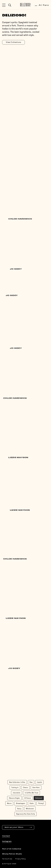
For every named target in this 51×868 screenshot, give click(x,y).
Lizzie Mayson (18, 458)
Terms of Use (7, 859)
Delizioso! (26, 5)
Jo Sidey (16, 269)
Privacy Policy (21, 859)
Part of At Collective (12, 849)
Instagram (7, 841)
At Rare (42, 5)
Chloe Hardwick (20, 219)
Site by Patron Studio (12, 854)
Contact (6, 836)
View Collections (13, 42)
